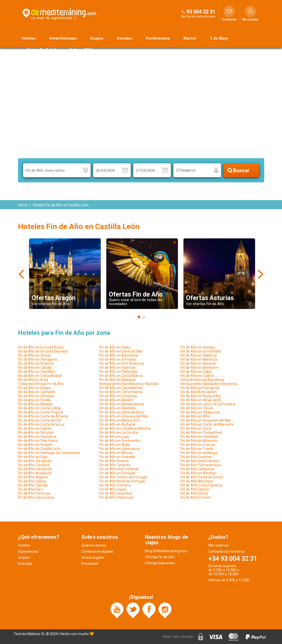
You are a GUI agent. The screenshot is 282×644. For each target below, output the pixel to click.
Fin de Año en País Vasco (38, 441)
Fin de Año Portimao (34, 493)
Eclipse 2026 (81, 50)
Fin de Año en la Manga (199, 453)
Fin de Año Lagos (113, 489)
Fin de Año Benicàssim (198, 392)
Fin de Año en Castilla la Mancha (125, 428)
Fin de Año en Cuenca (198, 445)
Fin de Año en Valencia (117, 368)
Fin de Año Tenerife (115, 465)
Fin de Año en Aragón (35, 445)
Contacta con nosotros (227, 551)
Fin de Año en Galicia (34, 428)
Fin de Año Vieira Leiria (36, 497)
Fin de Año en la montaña (201, 351)
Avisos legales (93, 558)
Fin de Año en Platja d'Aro (201, 396)
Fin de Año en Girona (34, 355)
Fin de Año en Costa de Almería (43, 416)
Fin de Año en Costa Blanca (121, 376)
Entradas (125, 38)
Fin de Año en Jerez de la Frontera (208, 404)
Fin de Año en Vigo (33, 457)
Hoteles (29, 38)
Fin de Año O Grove (196, 497)
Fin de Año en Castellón (37, 372)
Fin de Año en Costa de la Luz (41, 424)
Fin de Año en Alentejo (198, 473)
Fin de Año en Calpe (196, 372)
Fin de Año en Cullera (197, 376)
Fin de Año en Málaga (35, 404)
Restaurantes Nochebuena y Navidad (129, 384)
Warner (190, 38)
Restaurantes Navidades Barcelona (209, 384)
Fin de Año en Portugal (117, 473)
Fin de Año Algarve (33, 477)
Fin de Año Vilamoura (116, 497)
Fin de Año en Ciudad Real (201, 432)
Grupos (97, 38)
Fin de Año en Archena (117, 424)
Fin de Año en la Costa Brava (41, 347)
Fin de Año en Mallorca (198, 355)
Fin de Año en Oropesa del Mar (124, 416)
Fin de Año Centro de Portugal (123, 477)
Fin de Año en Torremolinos (121, 392)
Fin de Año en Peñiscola (118, 372)
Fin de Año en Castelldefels (121, 388)
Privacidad (90, 564)
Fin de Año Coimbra (115, 485)
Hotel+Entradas (63, 38)
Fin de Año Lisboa (32, 481)
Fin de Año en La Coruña (119, 432)
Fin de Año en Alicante (198, 363)
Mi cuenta (250, 20)
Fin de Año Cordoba (34, 465)
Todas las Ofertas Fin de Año (41, 384)
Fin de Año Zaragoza (35, 461)
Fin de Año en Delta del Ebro (121, 412)
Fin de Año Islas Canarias (119, 469)
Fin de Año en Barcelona (119, 355)
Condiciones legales (97, 551)
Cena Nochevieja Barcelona (202, 380)
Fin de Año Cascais (33, 485)
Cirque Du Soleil (42, 50)
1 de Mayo (219, 38)
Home (23, 205)
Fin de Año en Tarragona (38, 359)
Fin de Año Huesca (114, 461)
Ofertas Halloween (160, 563)
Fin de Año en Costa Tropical (41, 412)
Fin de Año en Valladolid (199, 437)
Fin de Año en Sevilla (34, 400)
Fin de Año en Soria (196, 428)
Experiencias (28, 551)
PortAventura (158, 38)
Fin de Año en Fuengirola (200, 388)
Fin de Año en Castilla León (39, 449)
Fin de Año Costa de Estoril (202, 477)
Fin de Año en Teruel (197, 408)
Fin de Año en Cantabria (37, 437)
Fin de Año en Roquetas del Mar (206, 420)
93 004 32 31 (201, 12)
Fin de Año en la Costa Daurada (43, 351)
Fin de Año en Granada (117, 457)
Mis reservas (219, 545)
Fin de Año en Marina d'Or (120, 420)
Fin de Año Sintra (194, 493)
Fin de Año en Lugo (114, 437)
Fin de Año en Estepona (118, 396)
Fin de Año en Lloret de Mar (121, 351)
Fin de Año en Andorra (36, 363)
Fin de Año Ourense (196, 457)
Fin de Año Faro (30, 489)
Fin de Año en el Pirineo (118, 359)
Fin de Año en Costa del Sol (40, 420)
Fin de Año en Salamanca (120, 449)
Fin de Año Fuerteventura (201, 465)
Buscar (241, 170)
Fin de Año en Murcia (116, 453)
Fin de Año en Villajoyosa (200, 412)
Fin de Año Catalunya (197, 469)
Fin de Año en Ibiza (33, 380)
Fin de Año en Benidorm (200, 368)
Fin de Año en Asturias (36, 432)
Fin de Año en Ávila (114, 445)
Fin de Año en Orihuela (36, 396)
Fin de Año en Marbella (117, 408)
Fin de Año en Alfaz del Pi (201, 400)
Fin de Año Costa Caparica (201, 485)
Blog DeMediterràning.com (166, 551)
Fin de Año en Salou (115, 347)
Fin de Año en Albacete (199, 441)
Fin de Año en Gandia (35, 368)
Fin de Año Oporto (195, 489)
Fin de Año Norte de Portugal (122, 481)
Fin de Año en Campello (37, 392)
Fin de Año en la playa (198, 347)
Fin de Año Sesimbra (116, 493)
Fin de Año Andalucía (35, 473)
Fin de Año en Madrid (116, 400)
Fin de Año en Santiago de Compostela (49, 453)
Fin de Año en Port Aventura (122, 363)
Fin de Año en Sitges (34, 388)
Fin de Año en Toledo (197, 449)
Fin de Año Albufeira (197, 481)
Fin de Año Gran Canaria (200, 461)
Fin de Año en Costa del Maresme (207, 424)
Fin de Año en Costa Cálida (39, 408)
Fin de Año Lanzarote (35, 469)
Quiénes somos (94, 545)
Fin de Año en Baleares (118, 380)
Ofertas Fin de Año (160, 557)
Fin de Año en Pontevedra (120, 441)
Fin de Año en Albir (195, 416)
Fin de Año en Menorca (199, 359)
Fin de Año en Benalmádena (122, 404)
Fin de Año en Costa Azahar (40, 376)
